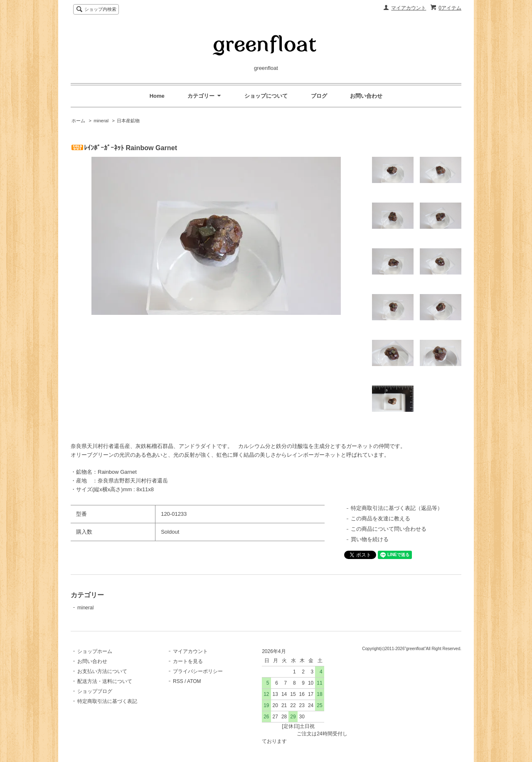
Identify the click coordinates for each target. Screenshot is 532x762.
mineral (101, 121)
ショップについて (266, 96)
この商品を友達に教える (381, 518)
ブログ (319, 96)
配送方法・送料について (105, 681)
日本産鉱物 (128, 121)
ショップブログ (95, 691)
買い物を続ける (370, 539)
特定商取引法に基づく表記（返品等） (397, 508)
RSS (178, 681)
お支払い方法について (102, 671)
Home (157, 96)
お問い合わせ (366, 96)
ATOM (194, 681)
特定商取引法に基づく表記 (107, 701)
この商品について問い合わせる (389, 529)
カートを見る (188, 661)
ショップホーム (95, 651)
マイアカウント (409, 8)
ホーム (78, 121)
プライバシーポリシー (198, 671)
